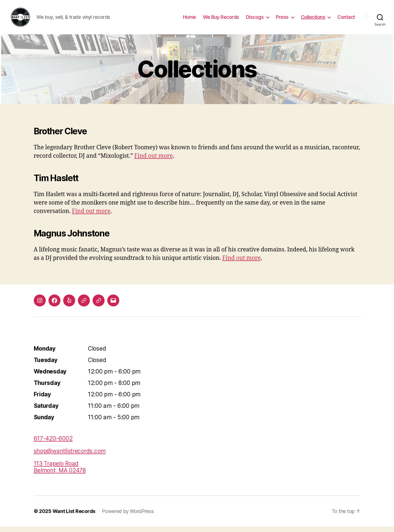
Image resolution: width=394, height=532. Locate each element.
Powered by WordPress (128, 517)
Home (190, 20)
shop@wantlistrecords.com (70, 456)
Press (282, 20)
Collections (313, 20)
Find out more (153, 161)
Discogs (255, 20)
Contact (346, 20)
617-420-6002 (53, 444)
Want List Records (74, 517)
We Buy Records (221, 20)
